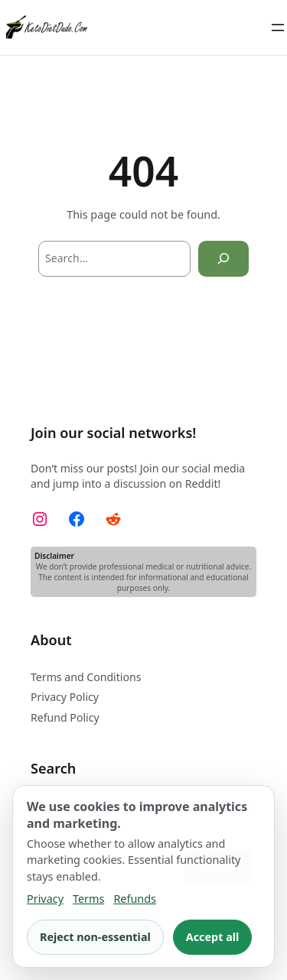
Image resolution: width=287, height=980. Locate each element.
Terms (88, 899)
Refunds (135, 899)
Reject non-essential (95, 937)
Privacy (45, 899)
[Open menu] (278, 28)
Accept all (213, 937)
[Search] (223, 259)
